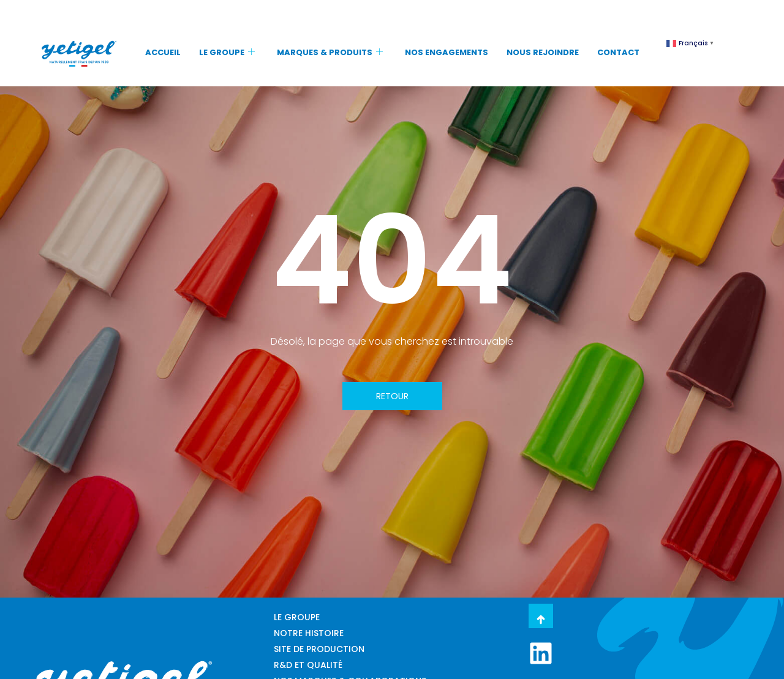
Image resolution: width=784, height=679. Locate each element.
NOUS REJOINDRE (543, 52)
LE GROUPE (227, 52)
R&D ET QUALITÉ (308, 665)
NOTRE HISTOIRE (309, 633)
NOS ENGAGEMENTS (447, 52)
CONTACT (618, 52)
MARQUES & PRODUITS (330, 52)
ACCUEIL (163, 52)
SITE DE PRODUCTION (319, 649)
